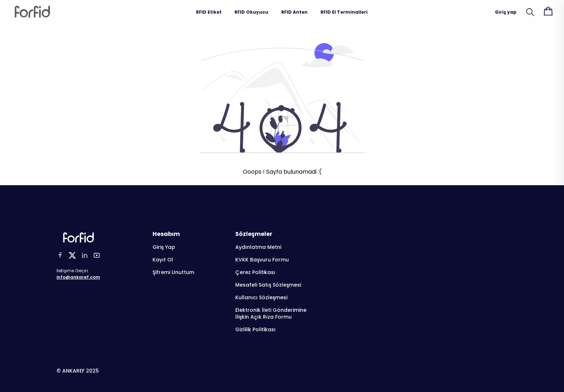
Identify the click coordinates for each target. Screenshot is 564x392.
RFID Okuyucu (251, 12)
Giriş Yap (164, 247)
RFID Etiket (209, 12)
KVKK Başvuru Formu (262, 260)
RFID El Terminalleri (344, 12)
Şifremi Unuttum (173, 272)
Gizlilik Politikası (255, 330)
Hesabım (166, 234)
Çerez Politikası (255, 272)
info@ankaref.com (78, 277)
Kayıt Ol (163, 260)
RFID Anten (294, 12)
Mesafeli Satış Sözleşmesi (268, 285)
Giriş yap (506, 12)
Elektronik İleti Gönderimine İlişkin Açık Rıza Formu (271, 314)
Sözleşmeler (254, 234)
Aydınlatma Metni (258, 247)
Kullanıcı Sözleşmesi (261, 298)
